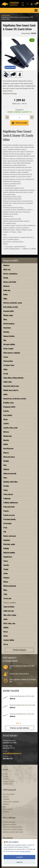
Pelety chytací (8, 494)
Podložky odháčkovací (11, 503)
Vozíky (6, 636)
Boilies (6, 294)
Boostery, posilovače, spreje (13, 303)
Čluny (5, 319)
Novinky (6, 776)
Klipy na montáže (9, 794)
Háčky (5, 369)
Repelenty (7, 540)
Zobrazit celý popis (10, 93)
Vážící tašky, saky (9, 623)
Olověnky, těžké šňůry (11, 482)
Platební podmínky (9, 822)
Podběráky (7, 498)
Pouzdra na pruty (9, 515)
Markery (6, 432)
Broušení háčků (8, 311)
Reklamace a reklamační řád (12, 827)
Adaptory (6, 265)
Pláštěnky (6, 799)
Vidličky (6, 627)
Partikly (6, 486)
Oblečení (6, 469)
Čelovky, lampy (8, 315)
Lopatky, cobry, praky (10, 428)
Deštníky (6, 332)
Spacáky (6, 565)
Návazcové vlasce (9, 457)
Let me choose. (25, 851)
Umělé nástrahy (9, 611)
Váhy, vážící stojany (10, 615)
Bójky (5, 299)
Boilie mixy (7, 290)
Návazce (6, 453)
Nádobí (6, 444)
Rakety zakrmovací (10, 536)
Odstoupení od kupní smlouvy (13, 829)
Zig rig (6, 644)
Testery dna (7, 598)
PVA (5, 532)
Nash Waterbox (8, 448)
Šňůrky (6, 582)
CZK (23, 5)
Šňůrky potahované (10, 586)
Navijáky (6, 461)
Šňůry (5, 590)
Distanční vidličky (9, 344)
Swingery (6, 578)
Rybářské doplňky (9, 553)
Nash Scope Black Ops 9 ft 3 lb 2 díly (22, 696)
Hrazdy (6, 374)
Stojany (6, 569)
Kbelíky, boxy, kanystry (11, 390)
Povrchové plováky (9, 519)
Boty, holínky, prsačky (11, 307)
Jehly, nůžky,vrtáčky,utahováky (13, 378)
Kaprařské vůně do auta (11, 386)
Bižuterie (6, 286)
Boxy (5, 807)
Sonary (6, 561)
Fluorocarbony (8, 361)
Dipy (5, 340)
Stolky (6, 573)
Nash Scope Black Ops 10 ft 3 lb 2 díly (22, 705)
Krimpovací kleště (9, 407)
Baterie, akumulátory (10, 274)
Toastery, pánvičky (10, 603)
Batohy (6, 278)
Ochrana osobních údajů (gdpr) (13, 832)
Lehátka (6, 423)
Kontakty (6, 779)
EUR (23, 3)
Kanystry (6, 797)
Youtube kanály (8, 784)
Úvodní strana (6, 15)
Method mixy (7, 436)
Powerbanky (7, 523)
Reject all (19, 862)
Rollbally (6, 548)
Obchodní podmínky (10, 824)
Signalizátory (8, 557)
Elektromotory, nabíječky (12, 353)
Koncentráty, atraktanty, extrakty (15, 399)
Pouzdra (6, 511)
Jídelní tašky (8, 382)
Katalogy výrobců (9, 781)
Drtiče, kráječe (8, 349)
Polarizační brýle (9, 507)
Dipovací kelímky (9, 336)
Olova (5, 478)
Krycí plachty (8, 415)
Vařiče (5, 619)
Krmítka (6, 411)
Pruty (5, 528)
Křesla (5, 419)
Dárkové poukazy (9, 324)
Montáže (6, 440)
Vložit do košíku (19, 123)
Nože (5, 465)
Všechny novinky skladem (19, 728)
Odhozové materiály (10, 473)
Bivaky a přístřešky (10, 282)
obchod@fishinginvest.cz (12, 753)
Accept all (19, 857)
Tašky (5, 594)
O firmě (5, 774)
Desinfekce (7, 328)
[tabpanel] (19, 708)
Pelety (6, 490)
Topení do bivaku (9, 607)
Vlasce (6, 632)
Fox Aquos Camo (9, 365)
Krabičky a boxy (8, 403)
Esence (6, 357)
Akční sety (7, 269)
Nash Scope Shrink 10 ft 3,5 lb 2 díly (22, 714)
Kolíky (5, 394)
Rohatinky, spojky (9, 544)
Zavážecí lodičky (9, 640)
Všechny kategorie (20, 650)
